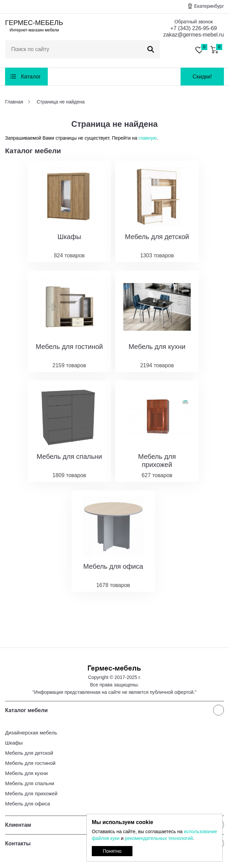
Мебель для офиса (28, 804)
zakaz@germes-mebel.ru (194, 35)
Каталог (31, 77)
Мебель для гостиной (30, 763)
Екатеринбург (209, 6)
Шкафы (14, 743)
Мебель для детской (29, 753)
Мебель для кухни (26, 773)
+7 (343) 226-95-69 (194, 28)
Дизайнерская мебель (31, 733)
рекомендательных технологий (159, 838)
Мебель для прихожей (31, 793)
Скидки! (202, 77)
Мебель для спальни (30, 783)
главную (148, 138)
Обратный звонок (194, 22)
